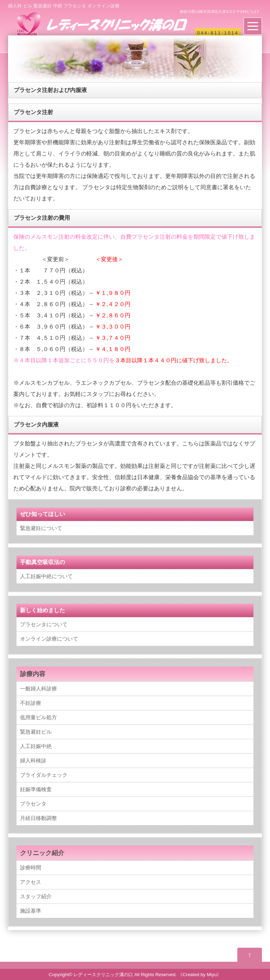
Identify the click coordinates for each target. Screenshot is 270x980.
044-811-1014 (218, 33)
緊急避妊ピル (36, 732)
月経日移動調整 (38, 818)
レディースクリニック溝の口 (103, 975)
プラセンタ (33, 804)
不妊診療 (31, 703)
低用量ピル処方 (38, 717)
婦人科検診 (33, 760)
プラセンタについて (44, 624)
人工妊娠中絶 (36, 746)
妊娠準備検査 (36, 789)
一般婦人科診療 (38, 688)
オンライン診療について (49, 639)
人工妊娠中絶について (46, 576)
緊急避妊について (41, 528)
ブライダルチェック (44, 775)
